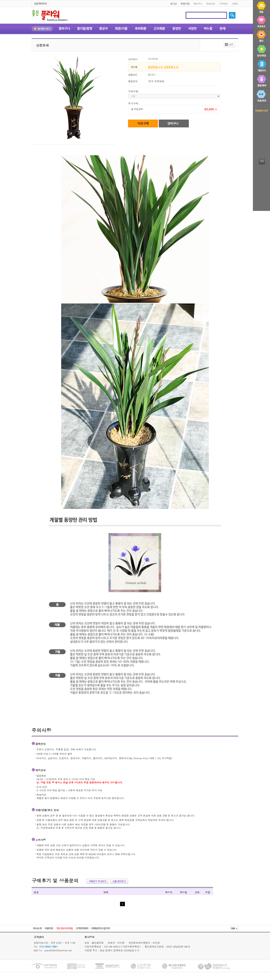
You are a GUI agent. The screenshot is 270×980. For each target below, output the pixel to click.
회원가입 (185, 4)
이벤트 (235, 4)
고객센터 (223, 4)
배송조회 (211, 4)
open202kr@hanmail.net (58, 950)
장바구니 (198, 4)
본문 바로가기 (0, 0)
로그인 (173, 4)
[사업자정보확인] (131, 946)
